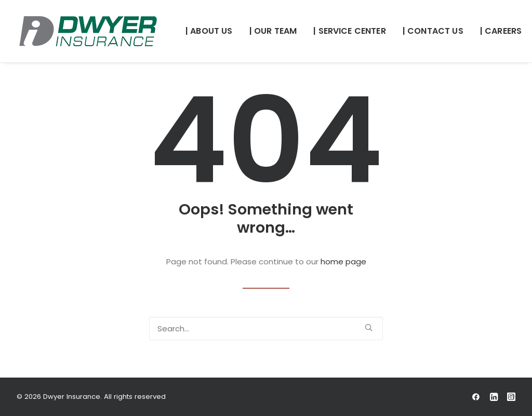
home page (343, 261)
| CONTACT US (433, 31)
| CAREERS (501, 31)
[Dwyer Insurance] (88, 31)
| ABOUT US (209, 31)
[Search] (266, 328)
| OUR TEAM (273, 31)
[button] (369, 327)
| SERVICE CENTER (350, 31)
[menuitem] (209, 31)
